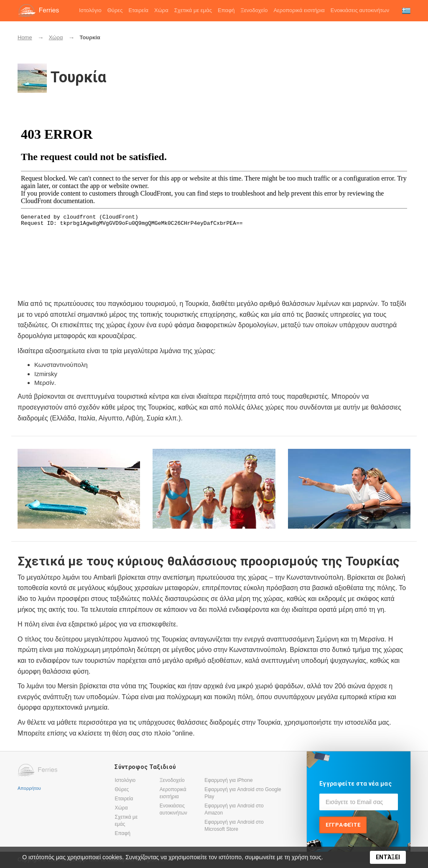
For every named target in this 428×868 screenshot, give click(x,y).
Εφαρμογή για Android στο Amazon (234, 809)
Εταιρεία (138, 10)
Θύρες (115, 10)
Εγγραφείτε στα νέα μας (355, 784)
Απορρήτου (29, 787)
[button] (406, 11)
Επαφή (226, 10)
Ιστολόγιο (90, 10)
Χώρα (161, 10)
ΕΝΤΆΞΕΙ (388, 857)
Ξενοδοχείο (254, 10)
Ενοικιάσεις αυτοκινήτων (360, 10)
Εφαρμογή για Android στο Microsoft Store (234, 826)
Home (25, 37)
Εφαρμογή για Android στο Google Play (243, 793)
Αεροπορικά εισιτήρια (299, 10)
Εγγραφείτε (343, 825)
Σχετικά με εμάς (193, 10)
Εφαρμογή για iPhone (228, 780)
